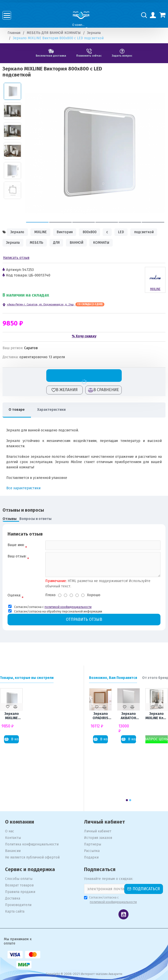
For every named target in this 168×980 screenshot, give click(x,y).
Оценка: (14, 596)
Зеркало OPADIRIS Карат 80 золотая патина (100, 716)
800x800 (92, 232)
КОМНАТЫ (104, 243)
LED (124, 232)
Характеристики (52, 410)
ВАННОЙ (79, 243)
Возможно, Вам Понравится (113, 678)
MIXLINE (41, 232)
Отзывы (10, 519)
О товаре (17, 410)
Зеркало (17, 232)
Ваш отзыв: (17, 557)
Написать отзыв (16, 258)
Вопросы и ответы (35, 519)
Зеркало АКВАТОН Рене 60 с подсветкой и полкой (129, 716)
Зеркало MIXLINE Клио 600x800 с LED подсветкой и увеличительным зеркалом (157, 716)
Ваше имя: (16, 545)
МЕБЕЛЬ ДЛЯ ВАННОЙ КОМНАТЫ (54, 33)
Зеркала (94, 33)
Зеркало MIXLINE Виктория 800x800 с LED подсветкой (12, 716)
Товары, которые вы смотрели (27, 678)
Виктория (67, 232)
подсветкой (147, 232)
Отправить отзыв (84, 620)
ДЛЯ (58, 243)
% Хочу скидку (84, 336)
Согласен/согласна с (111, 900)
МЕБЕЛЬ (37, 243)
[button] (37, 222)
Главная (14, 33)
